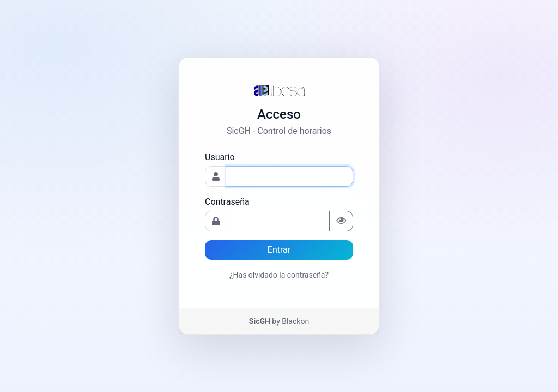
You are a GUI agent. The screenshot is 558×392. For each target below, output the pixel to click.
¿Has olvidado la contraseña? (279, 275)
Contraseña (227, 202)
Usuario (220, 157)
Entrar (279, 250)
